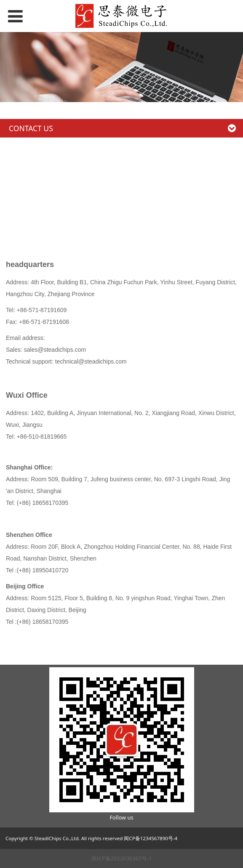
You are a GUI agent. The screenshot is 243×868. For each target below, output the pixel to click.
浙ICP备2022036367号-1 (121, 858)
